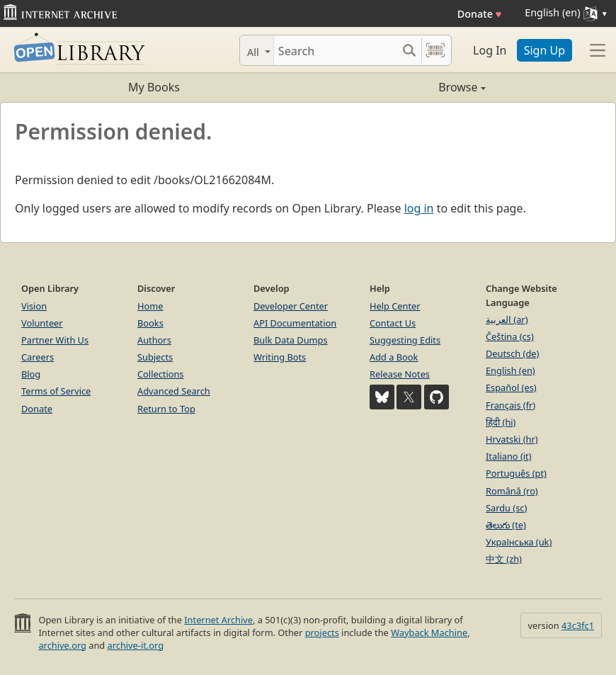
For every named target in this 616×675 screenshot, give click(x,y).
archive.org (62, 645)
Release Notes (400, 374)
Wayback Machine (429, 633)
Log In (490, 50)
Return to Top (166, 409)
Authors (154, 340)
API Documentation (295, 323)
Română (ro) (512, 491)
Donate (480, 14)
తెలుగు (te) (506, 525)
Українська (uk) (519, 542)
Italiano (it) (509, 456)
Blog (31, 374)
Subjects (155, 357)
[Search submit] (409, 50)
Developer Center (291, 306)
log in (419, 208)
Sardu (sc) (506, 508)
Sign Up (544, 50)
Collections (161, 374)
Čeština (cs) (510, 336)
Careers (38, 357)
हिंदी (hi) (501, 422)
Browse (397, 87)
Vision (34, 306)
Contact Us (393, 323)
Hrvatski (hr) (512, 439)
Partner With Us (55, 340)
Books (150, 323)
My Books (154, 87)
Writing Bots (280, 357)
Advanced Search (174, 391)
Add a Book (394, 357)
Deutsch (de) (512, 353)
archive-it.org (136, 645)
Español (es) (511, 387)
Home (150, 306)
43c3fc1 (578, 625)
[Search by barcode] (435, 50)
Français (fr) (511, 405)
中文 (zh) (504, 559)
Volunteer (42, 323)
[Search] (335, 50)
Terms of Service (56, 391)
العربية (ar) (507, 319)
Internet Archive (218, 620)
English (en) (511, 370)
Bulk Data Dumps (291, 340)
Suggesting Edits (405, 340)
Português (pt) (516, 473)
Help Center (395, 306)
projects (322, 633)
